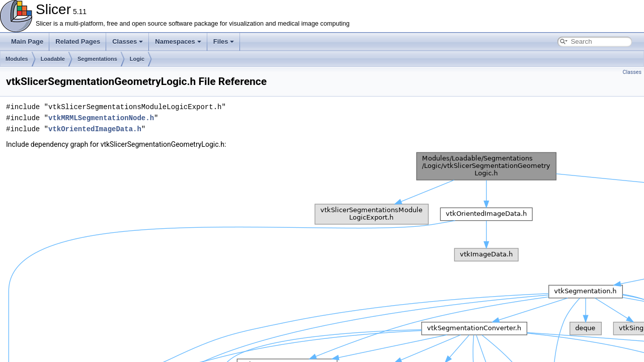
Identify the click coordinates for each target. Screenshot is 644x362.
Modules (17, 59)
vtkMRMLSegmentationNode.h (101, 118)
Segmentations (97, 59)
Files (224, 41)
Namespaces (178, 41)
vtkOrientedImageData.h (95, 129)
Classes (128, 41)
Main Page (27, 41)
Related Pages (78, 41)
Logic (137, 59)
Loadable (53, 59)
